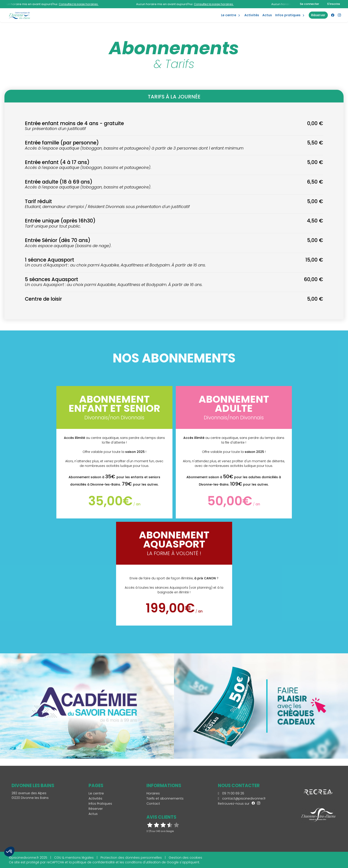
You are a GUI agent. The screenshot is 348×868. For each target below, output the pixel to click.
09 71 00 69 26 (231, 793)
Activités (252, 15)
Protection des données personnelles (131, 858)
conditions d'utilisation (143, 862)
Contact (153, 804)
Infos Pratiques (288, 15)
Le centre (96, 793)
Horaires (153, 793)
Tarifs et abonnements (165, 798)
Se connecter (309, 4)
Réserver (96, 809)
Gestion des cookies (185, 858)
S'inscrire (334, 4)
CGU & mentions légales (74, 858)
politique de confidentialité (94, 862)
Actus (267, 15)
